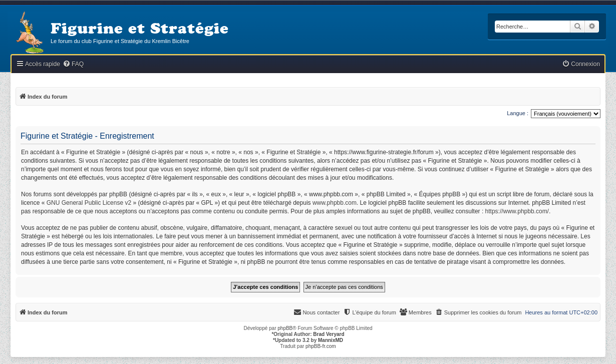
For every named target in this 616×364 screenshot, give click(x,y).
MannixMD (331, 340)
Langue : (518, 113)
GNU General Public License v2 (89, 203)
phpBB (285, 328)
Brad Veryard (329, 334)
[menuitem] (73, 64)
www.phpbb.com (335, 203)
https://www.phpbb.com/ (517, 211)
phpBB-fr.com (321, 346)
